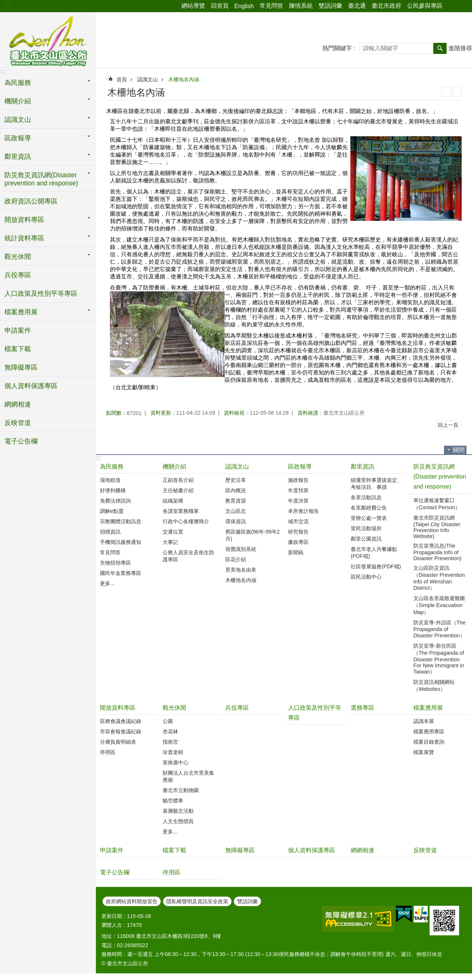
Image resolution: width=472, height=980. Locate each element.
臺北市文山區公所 (48, 42)
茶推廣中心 (176, 763)
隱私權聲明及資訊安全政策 (197, 901)
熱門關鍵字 (337, 48)
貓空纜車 (173, 801)
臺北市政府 (386, 6)
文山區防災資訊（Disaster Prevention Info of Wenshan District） (439, 578)
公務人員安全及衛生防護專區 (188, 556)
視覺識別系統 (241, 549)
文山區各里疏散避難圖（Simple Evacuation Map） (439, 605)
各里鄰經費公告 (369, 508)
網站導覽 (193, 6)
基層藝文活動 (178, 811)
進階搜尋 (460, 48)
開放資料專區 (24, 220)
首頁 (122, 79)
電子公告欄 (21, 441)
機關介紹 (18, 101)
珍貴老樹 (173, 752)
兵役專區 (18, 275)
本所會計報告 (303, 511)
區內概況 (236, 490)
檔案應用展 (21, 312)
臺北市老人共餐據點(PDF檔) (374, 553)
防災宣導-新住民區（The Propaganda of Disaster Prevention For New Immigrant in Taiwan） (439, 659)
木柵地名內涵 (184, 79)
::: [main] (109, 77)
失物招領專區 (115, 563)
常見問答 (271, 6)
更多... (107, 583)
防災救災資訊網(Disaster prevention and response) (41, 179)
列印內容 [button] (446, 92)
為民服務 (18, 83)
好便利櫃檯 (113, 490)
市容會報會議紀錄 (121, 731)
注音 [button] (457, 92)
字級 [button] (462, 6)
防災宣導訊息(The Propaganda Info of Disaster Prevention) (437, 552)
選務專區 (362, 708)
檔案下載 (18, 349)
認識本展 (424, 721)
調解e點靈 (112, 511)
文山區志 (236, 511)
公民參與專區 (425, 6)
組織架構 (173, 501)
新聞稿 (296, 552)
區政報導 (18, 138)
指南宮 (170, 742)
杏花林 (170, 731)
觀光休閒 (18, 257)
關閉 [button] (459, 450)
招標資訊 (110, 532)
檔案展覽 (424, 752)
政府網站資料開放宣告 (132, 901)
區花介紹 (236, 559)
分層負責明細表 (118, 742)
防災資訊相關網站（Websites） (434, 686)
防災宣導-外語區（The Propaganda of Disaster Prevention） (440, 629)
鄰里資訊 (18, 157)
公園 (168, 721)
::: (8, 4)
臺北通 (357, 6)
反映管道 (18, 423)
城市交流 (298, 521)
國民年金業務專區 (121, 573)
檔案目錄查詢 (429, 742)
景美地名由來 (241, 570)
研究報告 (298, 532)
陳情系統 (301, 6)
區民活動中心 (366, 577)
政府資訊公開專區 (31, 201)
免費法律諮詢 (115, 501)
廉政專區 (298, 542)
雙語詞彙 (330, 6)
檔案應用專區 (429, 731)
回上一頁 (448, 425)
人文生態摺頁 (178, 821)
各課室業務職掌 (181, 511)
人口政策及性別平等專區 (41, 294)
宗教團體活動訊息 (121, 521)
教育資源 (236, 501)
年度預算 (298, 490)
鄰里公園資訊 (366, 539)
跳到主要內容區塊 (4, 4)
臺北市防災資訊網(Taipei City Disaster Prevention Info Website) (437, 527)
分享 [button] (452, 6)
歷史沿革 (236, 480)
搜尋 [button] (440, 48)
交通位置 (173, 532)
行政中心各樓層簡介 (186, 521)
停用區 (108, 752)
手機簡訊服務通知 (121, 542)
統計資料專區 (24, 238)
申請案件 (18, 330)
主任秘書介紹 (178, 490)
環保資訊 (236, 521)
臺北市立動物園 (181, 790)
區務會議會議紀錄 (121, 721)
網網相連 (18, 404)
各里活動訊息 (366, 497)
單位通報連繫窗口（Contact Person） (437, 504)
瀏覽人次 (112, 925)
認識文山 (18, 120)
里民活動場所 (366, 528)
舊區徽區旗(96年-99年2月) (253, 535)
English (244, 6)
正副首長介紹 (178, 480)
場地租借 (110, 480)
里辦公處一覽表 (369, 518)
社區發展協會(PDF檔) (376, 566)
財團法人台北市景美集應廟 (188, 776)
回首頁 (220, 6)
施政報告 (298, 480)
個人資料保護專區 (31, 386)
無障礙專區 (21, 367)
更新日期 (112, 916)
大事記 (170, 542)
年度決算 (298, 501)
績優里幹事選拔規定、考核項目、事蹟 (376, 484)
